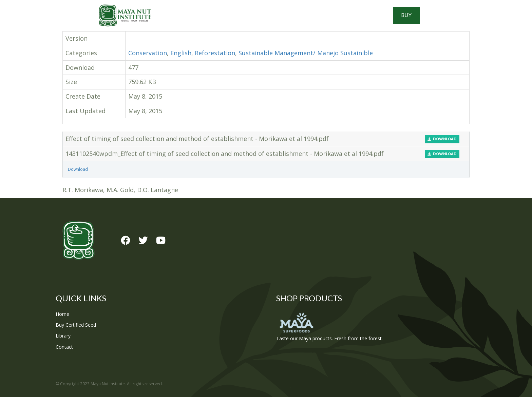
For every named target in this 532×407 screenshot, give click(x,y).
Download (442, 149)
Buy (446, 20)
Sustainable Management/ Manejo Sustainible (306, 63)
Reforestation (215, 63)
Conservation (148, 63)
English (181, 63)
